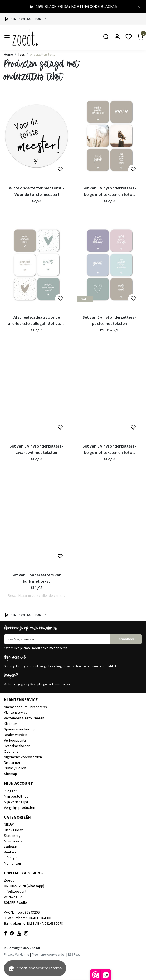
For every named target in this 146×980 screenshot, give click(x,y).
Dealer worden (16, 735)
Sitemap (11, 774)
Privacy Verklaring (17, 954)
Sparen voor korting (20, 729)
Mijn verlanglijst (16, 802)
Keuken (10, 852)
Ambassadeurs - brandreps (25, 707)
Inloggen (11, 791)
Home (8, 54)
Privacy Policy (15, 768)
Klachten (11, 724)
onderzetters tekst (42, 54)
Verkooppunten (16, 740)
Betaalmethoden (17, 746)
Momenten (12, 863)
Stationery (12, 836)
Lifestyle (11, 858)
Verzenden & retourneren (24, 718)
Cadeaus (11, 847)
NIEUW (9, 824)
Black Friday (13, 830)
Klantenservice (16, 712)
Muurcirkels (13, 841)
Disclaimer (12, 762)
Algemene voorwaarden (23, 757)
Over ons (11, 751)
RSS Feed (74, 954)
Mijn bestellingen (17, 796)
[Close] (139, 6)
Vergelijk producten (20, 807)
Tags (21, 54)
